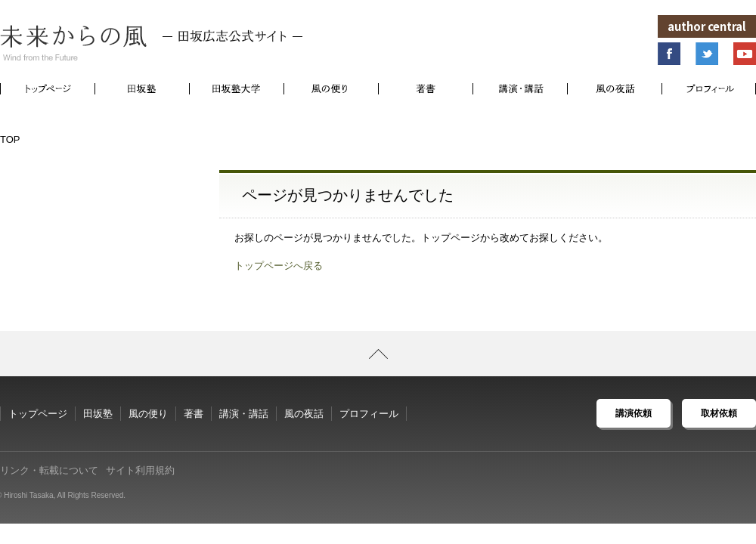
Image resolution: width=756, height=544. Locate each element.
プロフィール (369, 414)
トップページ (38, 414)
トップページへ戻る (279, 266)
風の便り (148, 414)
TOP (10, 139)
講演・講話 (244, 414)
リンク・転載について (49, 470)
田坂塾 (98, 414)
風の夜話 (304, 414)
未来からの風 (151, 43)
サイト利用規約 (140, 470)
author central (707, 26)
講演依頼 (634, 413)
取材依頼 (719, 413)
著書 (194, 414)
